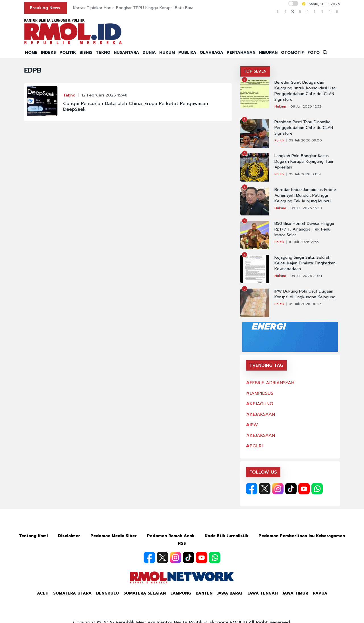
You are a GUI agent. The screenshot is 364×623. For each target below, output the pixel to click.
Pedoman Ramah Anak (171, 536)
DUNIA (149, 53)
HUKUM (167, 53)
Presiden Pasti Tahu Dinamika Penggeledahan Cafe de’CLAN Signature (304, 128)
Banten (204, 593)
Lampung (181, 593)
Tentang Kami (33, 536)
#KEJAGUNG (259, 404)
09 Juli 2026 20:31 (306, 276)
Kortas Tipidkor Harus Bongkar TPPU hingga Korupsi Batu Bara (133, 8)
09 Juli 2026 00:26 (305, 304)
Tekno (69, 95)
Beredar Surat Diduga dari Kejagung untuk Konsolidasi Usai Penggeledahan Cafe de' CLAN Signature (305, 91)
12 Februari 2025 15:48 (104, 95)
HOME (31, 53)
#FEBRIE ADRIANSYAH (270, 383)
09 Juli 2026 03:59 (305, 174)
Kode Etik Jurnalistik (227, 536)
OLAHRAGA (211, 53)
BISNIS (86, 53)
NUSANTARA (126, 53)
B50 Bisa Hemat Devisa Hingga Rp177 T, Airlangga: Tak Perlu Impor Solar (304, 229)
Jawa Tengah (263, 593)
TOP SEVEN (255, 71)
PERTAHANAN (241, 53)
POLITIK (68, 53)
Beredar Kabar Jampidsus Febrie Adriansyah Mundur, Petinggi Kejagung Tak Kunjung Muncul (305, 196)
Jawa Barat (230, 593)
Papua (320, 593)
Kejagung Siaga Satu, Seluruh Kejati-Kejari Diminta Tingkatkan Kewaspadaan (305, 263)
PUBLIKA (187, 53)
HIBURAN (268, 53)
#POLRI (254, 446)
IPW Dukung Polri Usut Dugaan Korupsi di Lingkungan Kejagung (305, 294)
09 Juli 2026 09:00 (305, 140)
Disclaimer (69, 536)
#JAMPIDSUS (260, 393)
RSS (182, 543)
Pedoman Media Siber (114, 536)
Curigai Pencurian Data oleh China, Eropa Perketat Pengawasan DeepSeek (136, 106)
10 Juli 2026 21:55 (304, 242)
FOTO (314, 53)
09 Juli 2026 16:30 (306, 208)
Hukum (280, 106)
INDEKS (48, 53)
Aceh (43, 593)
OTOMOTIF (292, 53)
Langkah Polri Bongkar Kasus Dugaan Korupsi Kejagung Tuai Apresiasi (304, 162)
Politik (279, 140)
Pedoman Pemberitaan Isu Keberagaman (302, 536)
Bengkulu (107, 593)
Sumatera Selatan (145, 593)
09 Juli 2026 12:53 (306, 106)
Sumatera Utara (72, 593)
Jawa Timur (295, 593)
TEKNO (103, 53)
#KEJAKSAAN (260, 414)
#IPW (252, 425)
